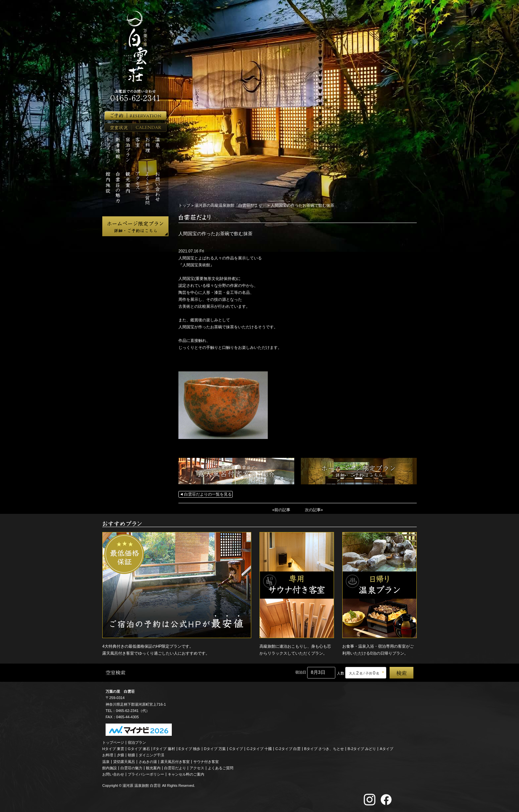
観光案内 (153, 768)
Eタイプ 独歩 (189, 749)
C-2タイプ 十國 (259, 749)
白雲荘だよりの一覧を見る (208, 494)
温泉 (106, 761)
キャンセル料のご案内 (186, 774)
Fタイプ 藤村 (164, 749)
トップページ (113, 742)
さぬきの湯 (148, 761)
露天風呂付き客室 (175, 761)
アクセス (197, 768)
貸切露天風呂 (124, 761)
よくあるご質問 (221, 768)
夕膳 (120, 755)
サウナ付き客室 (206, 761)
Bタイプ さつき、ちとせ (324, 749)
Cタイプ (236, 749)
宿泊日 (301, 672)
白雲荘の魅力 (131, 768)
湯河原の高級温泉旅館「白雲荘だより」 (230, 205)
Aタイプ (387, 749)
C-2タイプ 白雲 (288, 749)
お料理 (108, 755)
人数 (341, 673)
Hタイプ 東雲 (113, 749)
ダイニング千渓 (151, 755)
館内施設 (110, 768)
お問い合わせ (113, 774)
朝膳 (131, 755)
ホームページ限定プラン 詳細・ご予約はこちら (135, 226)
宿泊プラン (137, 742)
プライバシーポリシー (146, 774)
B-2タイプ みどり (362, 749)
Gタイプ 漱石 (139, 749)
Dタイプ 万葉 (215, 749)
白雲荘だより (175, 768)
